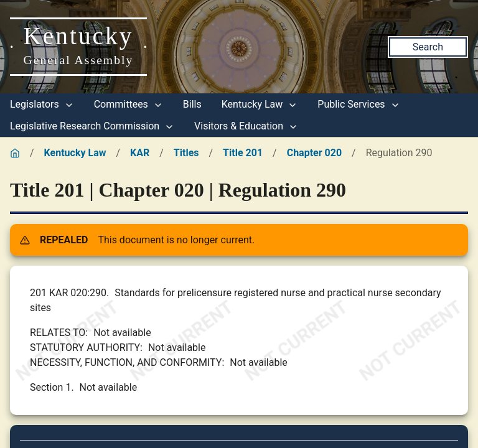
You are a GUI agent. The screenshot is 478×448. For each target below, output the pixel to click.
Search (428, 47)
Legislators (42, 104)
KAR (140, 153)
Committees (129, 104)
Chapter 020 (314, 153)
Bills (192, 104)
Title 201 (243, 153)
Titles (186, 153)
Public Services (358, 104)
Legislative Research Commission (92, 126)
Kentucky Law (260, 104)
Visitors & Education (246, 126)
